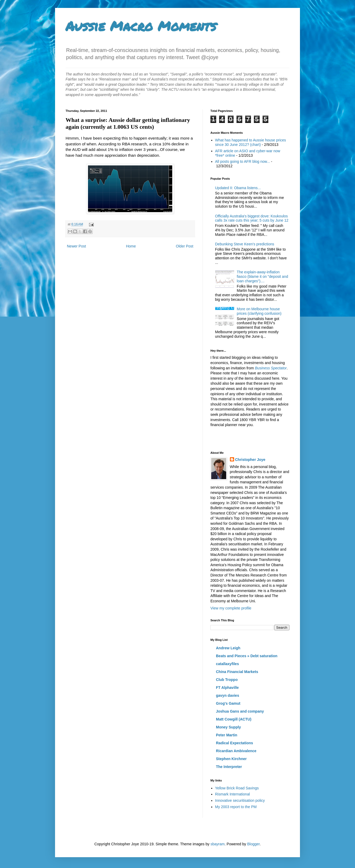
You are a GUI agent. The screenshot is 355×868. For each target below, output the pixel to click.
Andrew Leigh (228, 648)
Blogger (253, 844)
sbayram (218, 844)
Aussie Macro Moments (141, 26)
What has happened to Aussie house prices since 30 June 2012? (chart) (251, 142)
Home (131, 246)
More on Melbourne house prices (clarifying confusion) (259, 311)
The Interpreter (229, 767)
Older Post (185, 246)
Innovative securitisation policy (240, 800)
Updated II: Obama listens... (238, 188)
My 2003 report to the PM (236, 807)
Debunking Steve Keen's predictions (245, 244)
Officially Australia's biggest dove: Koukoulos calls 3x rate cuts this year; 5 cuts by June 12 (252, 218)
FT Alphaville (227, 688)
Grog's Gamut (228, 703)
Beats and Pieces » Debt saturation (247, 656)
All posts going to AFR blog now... (243, 161)
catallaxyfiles (227, 664)
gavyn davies (228, 695)
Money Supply (228, 727)
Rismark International (233, 794)
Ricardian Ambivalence (236, 751)
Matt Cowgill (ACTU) (234, 719)
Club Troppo (227, 680)
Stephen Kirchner (231, 759)
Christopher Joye (250, 460)
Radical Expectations (235, 743)
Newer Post (76, 246)
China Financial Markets (237, 672)
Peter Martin (227, 735)
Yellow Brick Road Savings (237, 788)
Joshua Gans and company (240, 711)
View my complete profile (231, 608)
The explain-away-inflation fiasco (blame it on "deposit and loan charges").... (262, 276)
